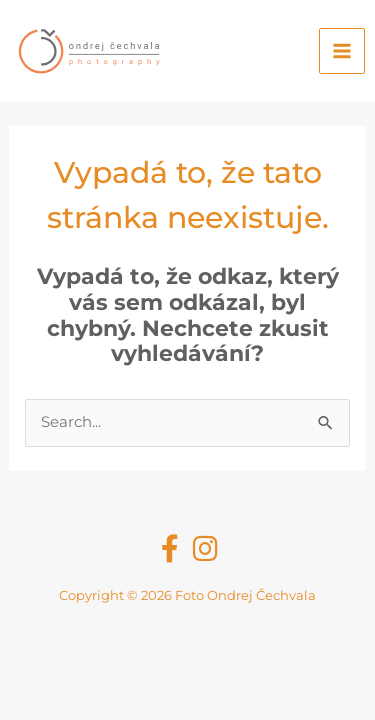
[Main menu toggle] (342, 51)
